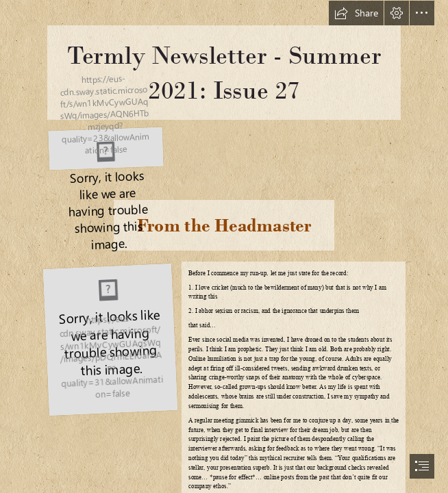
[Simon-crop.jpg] (110, 339)
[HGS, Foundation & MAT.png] (103, 148)
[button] (356, 13)
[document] (224, 246)
